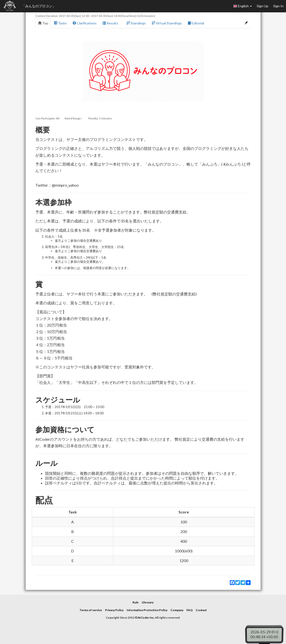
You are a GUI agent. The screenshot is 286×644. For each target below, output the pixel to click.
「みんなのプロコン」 (39, 6)
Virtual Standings (167, 23)
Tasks (60, 23)
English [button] (243, 6)
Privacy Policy (114, 610)
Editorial (196, 23)
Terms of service (91, 610)
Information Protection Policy (147, 610)
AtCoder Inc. (146, 618)
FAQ (189, 610)
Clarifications (85, 23)
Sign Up (263, 6)
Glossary (148, 602)
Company (177, 610)
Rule (135, 602)
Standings (136, 23)
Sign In (278, 6)
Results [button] (112, 23)
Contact (201, 610)
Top (43, 23)
